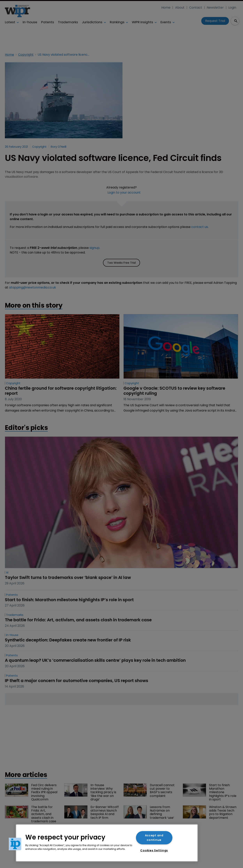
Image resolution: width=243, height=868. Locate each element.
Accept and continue (154, 838)
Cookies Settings (154, 850)
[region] (107, 843)
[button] (15, 844)
